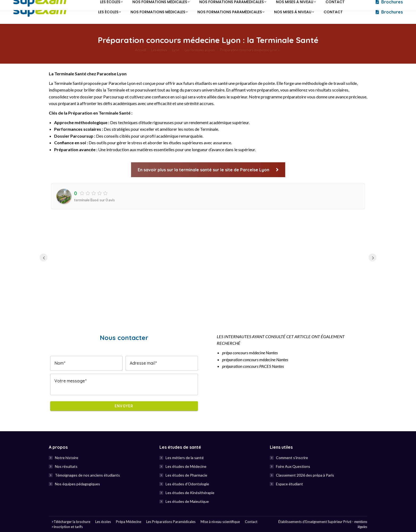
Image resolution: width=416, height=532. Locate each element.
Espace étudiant (289, 484)
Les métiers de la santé (185, 458)
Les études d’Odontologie (187, 484)
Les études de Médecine (186, 466)
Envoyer (124, 406)
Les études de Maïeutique (187, 501)
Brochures (389, 12)
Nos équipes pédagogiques (77, 484)
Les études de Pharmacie (186, 475)
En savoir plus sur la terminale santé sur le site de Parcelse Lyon (208, 170)
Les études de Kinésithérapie (190, 493)
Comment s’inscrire (292, 458)
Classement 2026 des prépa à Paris (305, 475)
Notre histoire (67, 458)
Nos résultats (66, 466)
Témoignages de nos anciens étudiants (87, 475)
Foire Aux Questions (293, 466)
